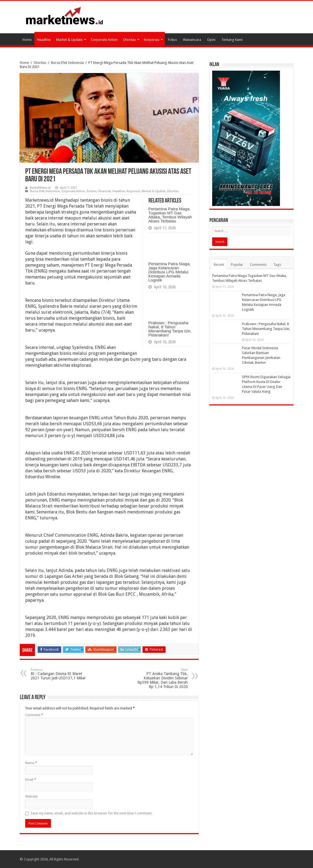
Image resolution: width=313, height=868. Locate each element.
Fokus (172, 40)
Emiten (92, 191)
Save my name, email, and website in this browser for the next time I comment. (91, 813)
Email (31, 780)
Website (31, 796)
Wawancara (192, 40)
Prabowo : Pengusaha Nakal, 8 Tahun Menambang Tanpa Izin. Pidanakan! (170, 329)
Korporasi (152, 40)
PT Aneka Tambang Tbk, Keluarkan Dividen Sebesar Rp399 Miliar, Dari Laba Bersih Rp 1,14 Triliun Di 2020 (160, 678)
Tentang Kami (232, 40)
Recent (219, 265)
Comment (34, 715)
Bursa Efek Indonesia (67, 63)
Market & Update (69, 40)
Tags (277, 265)
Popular (237, 265)
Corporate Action (104, 40)
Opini (211, 40)
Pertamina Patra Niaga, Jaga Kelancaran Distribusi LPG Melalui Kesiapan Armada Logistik (170, 272)
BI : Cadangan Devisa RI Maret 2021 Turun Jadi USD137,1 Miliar (58, 674)
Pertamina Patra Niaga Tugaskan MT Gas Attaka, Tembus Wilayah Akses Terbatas (170, 215)
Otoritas (129, 40)
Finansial (105, 191)
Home (27, 40)
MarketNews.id (40, 188)
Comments (258, 265)
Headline (44, 40)
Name (31, 763)
